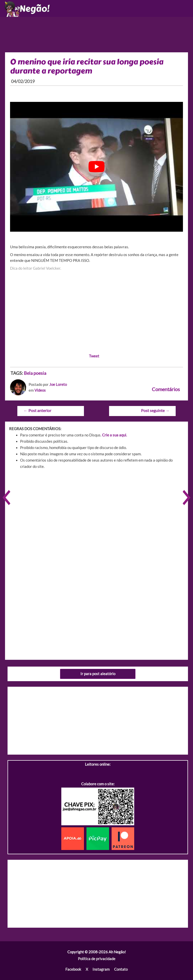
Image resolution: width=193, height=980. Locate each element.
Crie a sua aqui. (114, 435)
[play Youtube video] (96, 167)
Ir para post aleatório (98, 674)
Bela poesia (35, 373)
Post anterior (37, 411)
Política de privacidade (97, 959)
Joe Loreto (58, 384)
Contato (121, 969)
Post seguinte (155, 411)
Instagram (101, 969)
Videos (40, 390)
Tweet (94, 356)
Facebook (73, 969)
